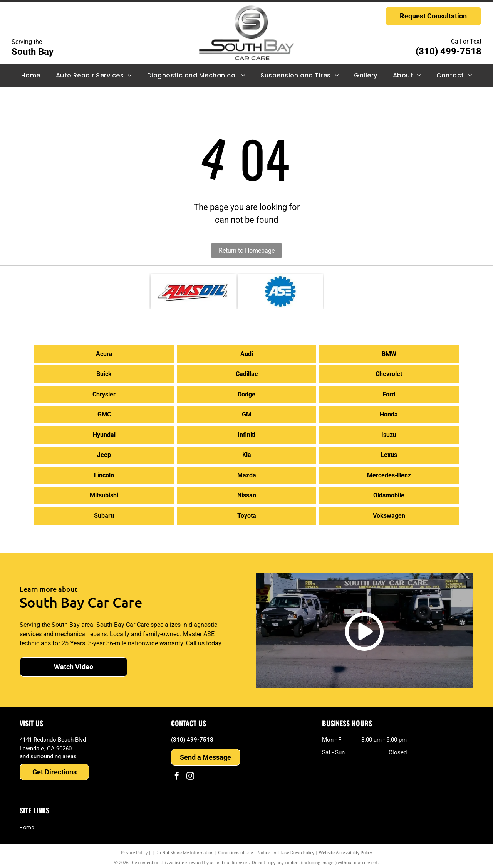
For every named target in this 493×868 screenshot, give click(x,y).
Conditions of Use (236, 849)
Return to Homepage (247, 251)
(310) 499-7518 (449, 51)
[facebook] (177, 773)
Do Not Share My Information (185, 849)
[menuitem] (31, 76)
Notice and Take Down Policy (286, 849)
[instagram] (190, 773)
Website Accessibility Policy (345, 849)
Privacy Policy (134, 849)
